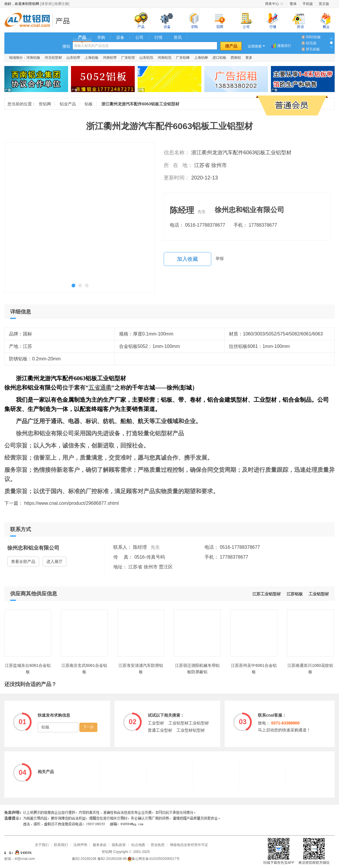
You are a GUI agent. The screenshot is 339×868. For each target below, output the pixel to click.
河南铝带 (110, 58)
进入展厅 (54, 561)
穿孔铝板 (313, 49)
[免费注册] (61, 4)
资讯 (178, 37)
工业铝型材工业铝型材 (189, 723)
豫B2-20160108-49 (112, 859)
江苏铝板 (295, 594)
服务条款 (100, 845)
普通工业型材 (160, 730)
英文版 (324, 4)
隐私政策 (119, 845)
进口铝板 (219, 58)
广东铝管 (128, 58)
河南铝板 (33, 58)
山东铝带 (73, 58)
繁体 (293, 4)
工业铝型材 (319, 594)
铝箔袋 (311, 43)
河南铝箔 (165, 58)
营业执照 (158, 845)
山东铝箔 (146, 58)
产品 (82, 37)
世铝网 (29, 21)
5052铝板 (313, 37)
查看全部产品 (23, 561)
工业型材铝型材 (191, 730)
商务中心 (272, 4)
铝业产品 (64, 21)
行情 (158, 37)
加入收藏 (187, 259)
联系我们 (61, 845)
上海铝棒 (201, 58)
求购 (101, 37)
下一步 (88, 727)
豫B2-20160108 (84, 859)
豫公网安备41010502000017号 (153, 859)
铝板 (89, 104)
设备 (120, 37)
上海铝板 (92, 58)
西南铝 (236, 58)
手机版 (308, 4)
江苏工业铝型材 (267, 594)
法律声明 (80, 845)
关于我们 (42, 845)
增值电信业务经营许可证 (189, 845)
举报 (220, 258)
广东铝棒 (183, 58)
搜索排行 (284, 46)
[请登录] (46, 4)
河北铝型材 (53, 58)
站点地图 (138, 845)
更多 (249, 58)
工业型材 (156, 723)
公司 (139, 37)
